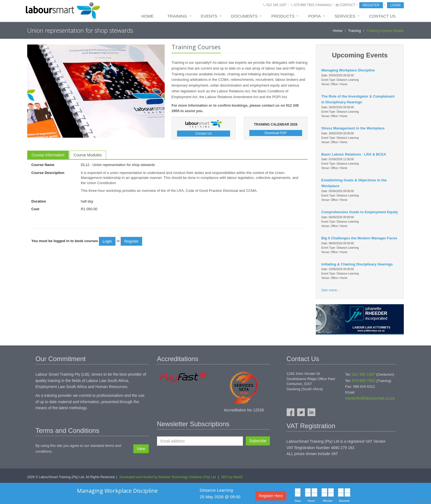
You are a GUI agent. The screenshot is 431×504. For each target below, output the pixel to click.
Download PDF (276, 133)
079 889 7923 (304, 5)
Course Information (48, 155)
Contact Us (382, 16)
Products (283, 16)
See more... (331, 290)
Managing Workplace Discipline (117, 491)
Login (395, 5)
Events (209, 16)
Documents (244, 16)
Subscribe (258, 441)
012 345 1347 (276, 5)
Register (371, 5)
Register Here (271, 496)
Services (345, 16)
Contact (347, 5)
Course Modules (88, 155)
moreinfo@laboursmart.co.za (370, 398)
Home (147, 16)
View (141, 449)
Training (177, 16)
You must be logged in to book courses (65, 241)
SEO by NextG (232, 477)
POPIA (314, 16)
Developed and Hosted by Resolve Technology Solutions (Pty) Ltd (168, 477)
